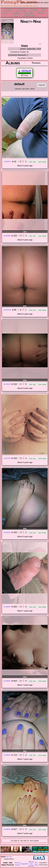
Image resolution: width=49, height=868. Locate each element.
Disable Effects (9, 859)
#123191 (7, 384)
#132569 (7, 236)
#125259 (7, 310)
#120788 (7, 458)
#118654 (7, 755)
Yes (11, 857)
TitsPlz (41, 13)
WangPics (28, 13)
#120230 (7, 532)
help (23, 864)
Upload (9, 10)
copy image (42, 162)
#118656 (7, 681)
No (7, 857)
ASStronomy (29, 15)
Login (16, 13)
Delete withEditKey (31, 864)
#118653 (7, 829)
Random (21, 10)
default (24, 71)
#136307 (7, 162)
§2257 (26, 864)
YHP (16, 15)
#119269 (7, 607)
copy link (32, 162)
